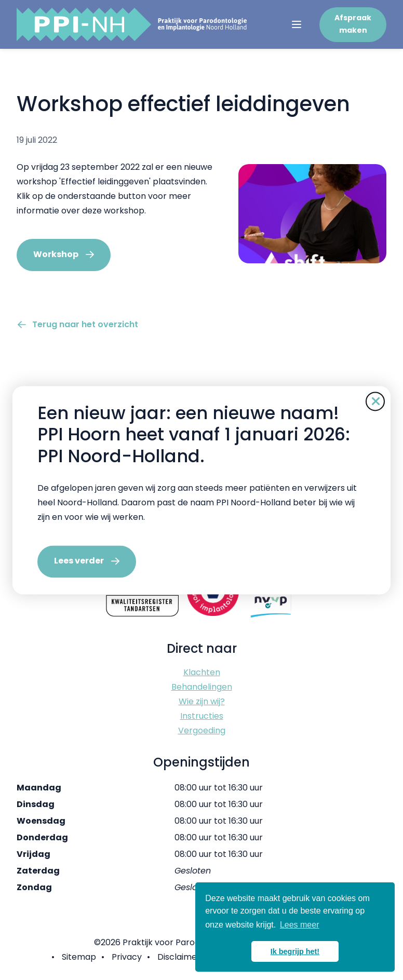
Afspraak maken (353, 24)
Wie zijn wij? (202, 701)
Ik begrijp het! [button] (295, 951)
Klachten (202, 672)
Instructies (202, 716)
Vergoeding (202, 730)
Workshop (56, 254)
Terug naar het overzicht (85, 324)
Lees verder (79, 561)
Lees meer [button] (300, 925)
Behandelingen (202, 687)
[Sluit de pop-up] (375, 401)
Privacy (127, 957)
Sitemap (79, 957)
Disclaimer (179, 957)
